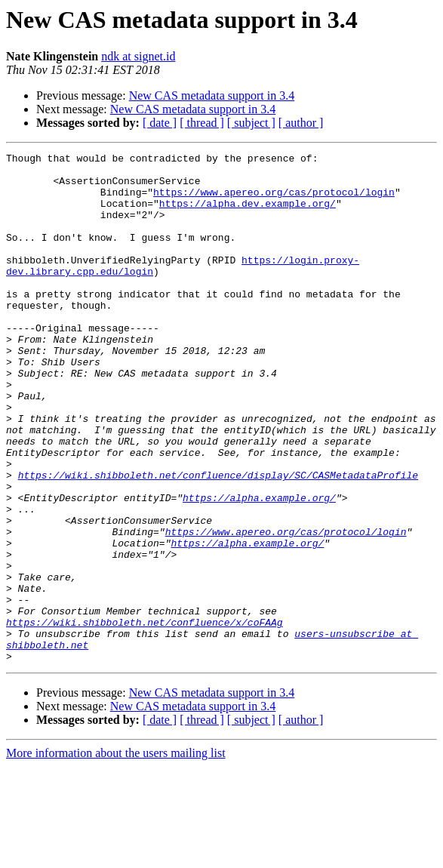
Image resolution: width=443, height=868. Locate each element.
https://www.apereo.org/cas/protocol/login (274, 201)
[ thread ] (202, 123)
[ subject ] (251, 123)
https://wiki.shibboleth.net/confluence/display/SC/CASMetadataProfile (218, 540)
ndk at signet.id (138, 56)
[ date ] (160, 123)
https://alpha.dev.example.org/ (248, 214)
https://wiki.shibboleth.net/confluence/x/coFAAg (145, 717)
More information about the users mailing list (116, 855)
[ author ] (301, 123)
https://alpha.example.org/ (259, 568)
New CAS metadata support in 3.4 (212, 95)
